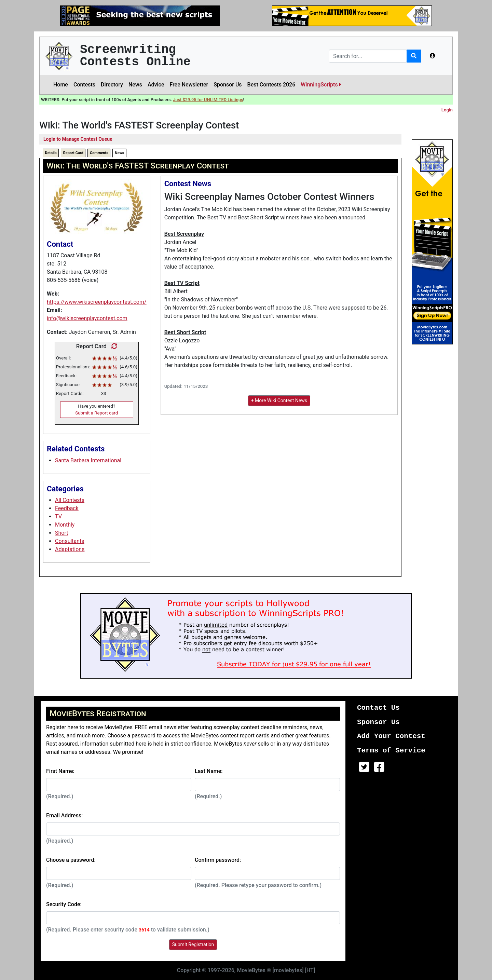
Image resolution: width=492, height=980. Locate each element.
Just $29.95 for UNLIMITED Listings (208, 100)
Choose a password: (71, 860)
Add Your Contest (391, 736)
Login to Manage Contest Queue (78, 139)
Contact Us (378, 708)
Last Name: (209, 771)
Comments (99, 153)
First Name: (60, 771)
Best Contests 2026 (271, 85)
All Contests (70, 500)
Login (447, 110)
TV (58, 516)
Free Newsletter (189, 85)
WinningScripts (321, 85)
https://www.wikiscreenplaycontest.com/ (97, 302)
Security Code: (64, 904)
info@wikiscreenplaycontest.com (87, 318)
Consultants (70, 541)
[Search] (368, 56)
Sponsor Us (228, 85)
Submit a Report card (97, 413)
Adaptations (70, 549)
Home (61, 85)
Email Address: (64, 815)
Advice (156, 85)
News (135, 85)
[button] (433, 56)
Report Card (73, 153)
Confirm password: (218, 860)
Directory (112, 85)
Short (61, 533)
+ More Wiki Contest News (279, 400)
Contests (84, 85)
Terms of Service (391, 751)
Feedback (67, 508)
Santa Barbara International (88, 460)
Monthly (65, 525)
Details (51, 153)
